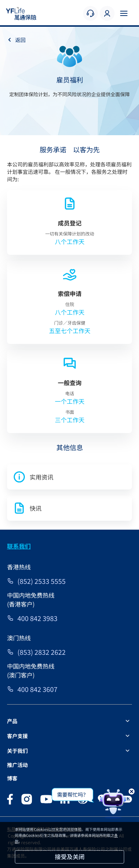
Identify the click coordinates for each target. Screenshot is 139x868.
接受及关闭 (70, 856)
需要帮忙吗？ (73, 794)
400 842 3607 (37, 689)
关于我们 (17, 751)
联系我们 (19, 546)
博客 (12, 778)
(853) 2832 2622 (42, 652)
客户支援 (17, 736)
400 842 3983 (37, 618)
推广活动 (17, 765)
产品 (12, 721)
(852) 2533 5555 (42, 581)
